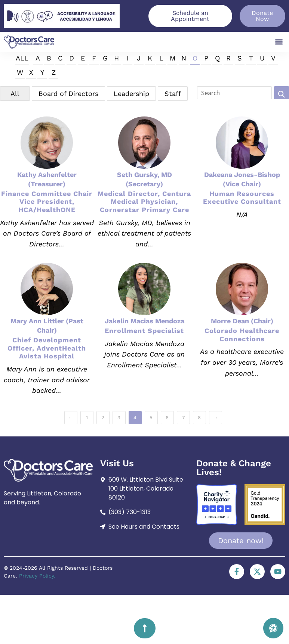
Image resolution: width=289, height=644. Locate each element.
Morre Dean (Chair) (242, 321)
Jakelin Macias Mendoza (144, 321)
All (22, 58)
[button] (279, 42)
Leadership (131, 94)
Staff (173, 94)
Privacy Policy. (37, 576)
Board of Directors (68, 94)
